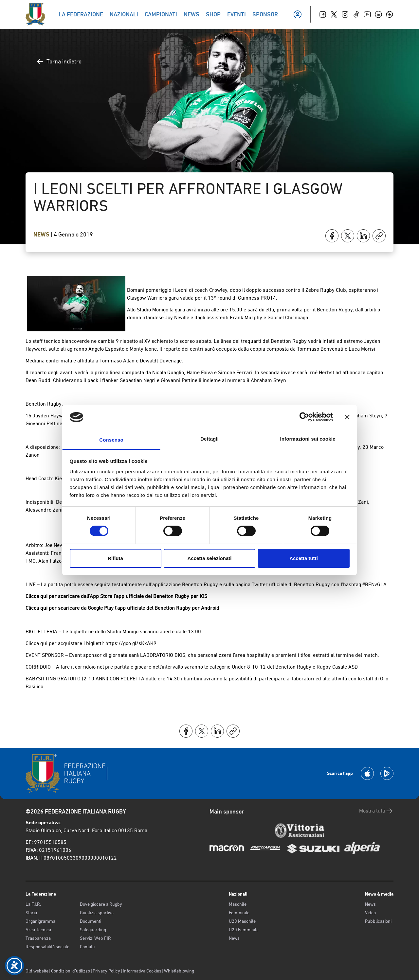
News (42, 235)
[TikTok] (356, 14)
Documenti (91, 921)
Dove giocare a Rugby (101, 904)
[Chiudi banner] (347, 417)
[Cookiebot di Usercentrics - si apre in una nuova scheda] (304, 417)
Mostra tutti (376, 811)
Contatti (87, 947)
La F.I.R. (33, 904)
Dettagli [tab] (209, 439)
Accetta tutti (304, 558)
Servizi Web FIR (95, 938)
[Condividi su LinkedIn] (363, 236)
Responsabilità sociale (47, 947)
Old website (37, 971)
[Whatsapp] (390, 14)
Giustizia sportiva (97, 913)
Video (370, 913)
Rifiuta (115, 558)
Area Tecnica (38, 930)
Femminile (239, 913)
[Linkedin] (378, 14)
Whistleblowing (179, 971)
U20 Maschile (242, 921)
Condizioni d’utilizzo (71, 971)
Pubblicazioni (378, 921)
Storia (31, 913)
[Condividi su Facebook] (332, 236)
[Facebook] (323, 14)
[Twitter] (334, 14)
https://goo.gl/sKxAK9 (131, 643)
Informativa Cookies (142, 971)
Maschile (238, 904)
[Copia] (379, 236)
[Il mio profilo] (298, 14)
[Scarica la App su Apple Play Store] (367, 773)
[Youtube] (367, 14)
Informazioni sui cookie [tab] (308, 439)
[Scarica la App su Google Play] (387, 773)
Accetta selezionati (209, 558)
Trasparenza (38, 938)
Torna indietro (59, 61)
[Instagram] (345, 14)
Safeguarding (93, 930)
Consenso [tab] (111, 440)
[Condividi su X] (348, 236)
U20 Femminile (244, 930)
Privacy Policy (106, 971)
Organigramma (40, 921)
